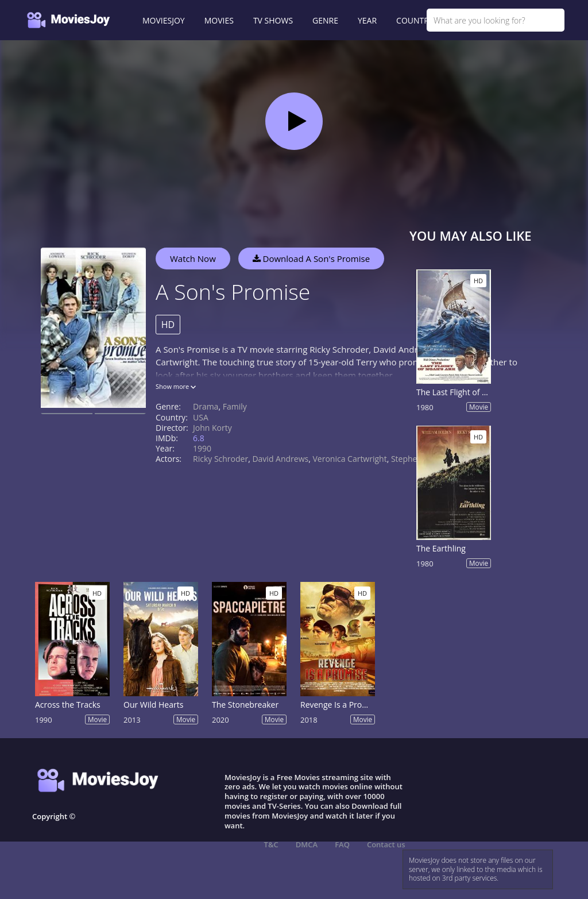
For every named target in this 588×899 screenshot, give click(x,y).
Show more (176, 386)
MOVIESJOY (164, 20)
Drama (206, 406)
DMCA (307, 844)
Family (235, 406)
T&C (271, 844)
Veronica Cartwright (349, 459)
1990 (202, 448)
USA (201, 417)
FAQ (342, 844)
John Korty (212, 428)
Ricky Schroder (220, 459)
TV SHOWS (273, 20)
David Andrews (280, 459)
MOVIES (219, 20)
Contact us (386, 844)
